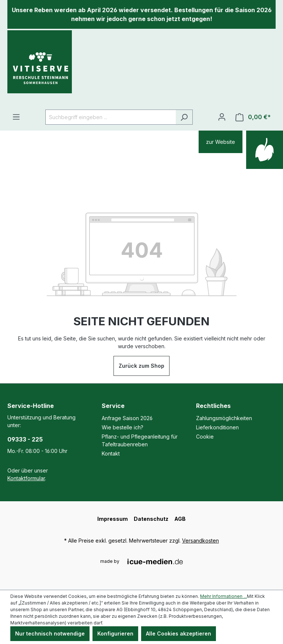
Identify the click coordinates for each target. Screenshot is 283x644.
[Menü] (16, 117)
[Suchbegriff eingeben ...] (111, 117)
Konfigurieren (115, 633)
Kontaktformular (26, 478)
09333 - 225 (25, 439)
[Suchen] (184, 117)
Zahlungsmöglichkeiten (224, 418)
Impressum (113, 519)
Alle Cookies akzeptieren (179, 633)
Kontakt (111, 453)
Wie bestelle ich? (123, 427)
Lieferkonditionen (217, 427)
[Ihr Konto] (222, 117)
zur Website (221, 142)
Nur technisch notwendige (50, 633)
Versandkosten (200, 541)
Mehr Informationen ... (223, 596)
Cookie (205, 437)
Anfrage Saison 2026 (127, 418)
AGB (180, 519)
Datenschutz (151, 519)
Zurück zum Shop (141, 366)
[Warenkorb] (253, 117)
